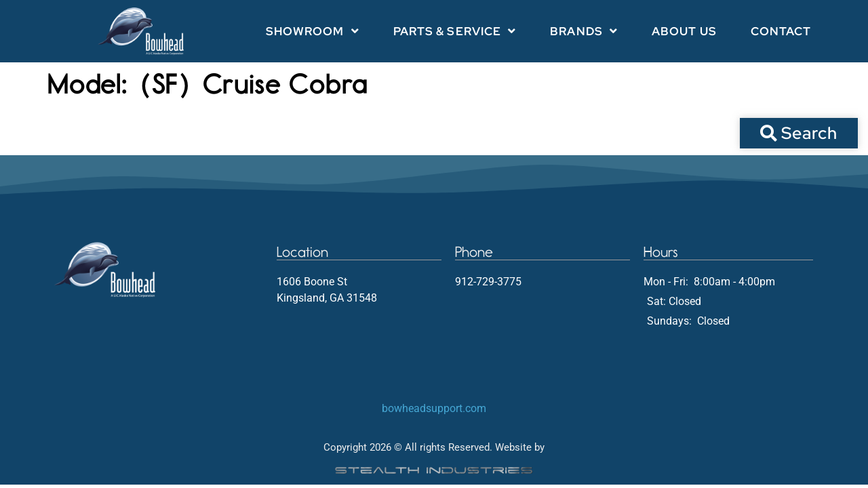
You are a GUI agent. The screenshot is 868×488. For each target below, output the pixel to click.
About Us (684, 31)
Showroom (313, 31)
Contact (781, 31)
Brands (584, 31)
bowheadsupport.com (434, 408)
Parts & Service (455, 31)
